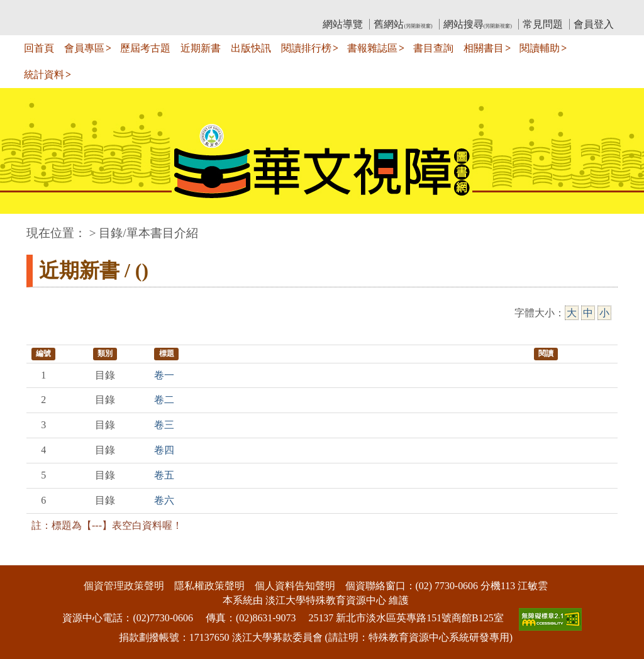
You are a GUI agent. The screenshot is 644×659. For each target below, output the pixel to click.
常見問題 (543, 24)
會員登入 (594, 24)
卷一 (164, 375)
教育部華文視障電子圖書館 (138, 10)
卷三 (164, 425)
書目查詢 (433, 48)
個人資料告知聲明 (295, 586)
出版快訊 (251, 48)
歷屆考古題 (145, 48)
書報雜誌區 (372, 48)
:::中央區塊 (24, 227)
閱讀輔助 (540, 48)
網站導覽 (343, 24)
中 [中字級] (588, 313)
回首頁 (39, 48)
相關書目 (484, 48)
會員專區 (84, 48)
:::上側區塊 (51, 10)
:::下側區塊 (24, 557)
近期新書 (201, 48)
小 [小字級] (604, 313)
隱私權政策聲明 (209, 586)
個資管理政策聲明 (124, 586)
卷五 (164, 475)
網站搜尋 (478, 24)
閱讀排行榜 (306, 48)
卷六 (164, 500)
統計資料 (44, 75)
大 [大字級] (572, 313)
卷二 (164, 400)
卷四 (164, 450)
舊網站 (403, 24)
